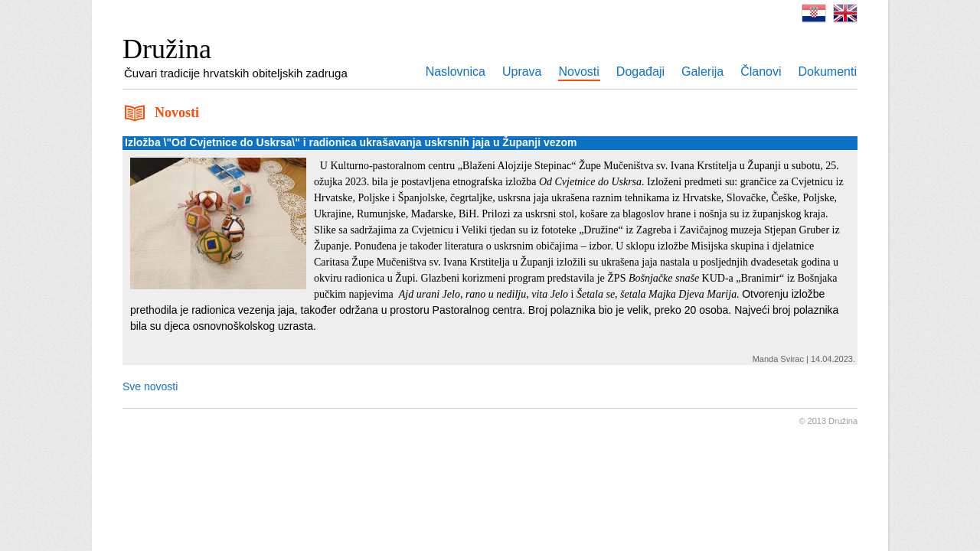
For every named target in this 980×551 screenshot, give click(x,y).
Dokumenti (828, 72)
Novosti (579, 72)
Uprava (522, 72)
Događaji (640, 72)
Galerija (702, 72)
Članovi (761, 72)
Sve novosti (150, 386)
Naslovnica (456, 72)
